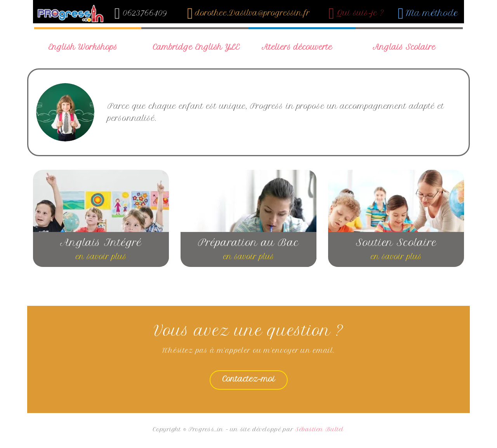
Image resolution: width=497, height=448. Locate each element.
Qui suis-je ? (356, 13)
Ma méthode (428, 13)
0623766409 (141, 13)
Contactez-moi (249, 379)
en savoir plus (101, 257)
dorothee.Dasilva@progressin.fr (248, 13)
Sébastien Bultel (319, 429)
